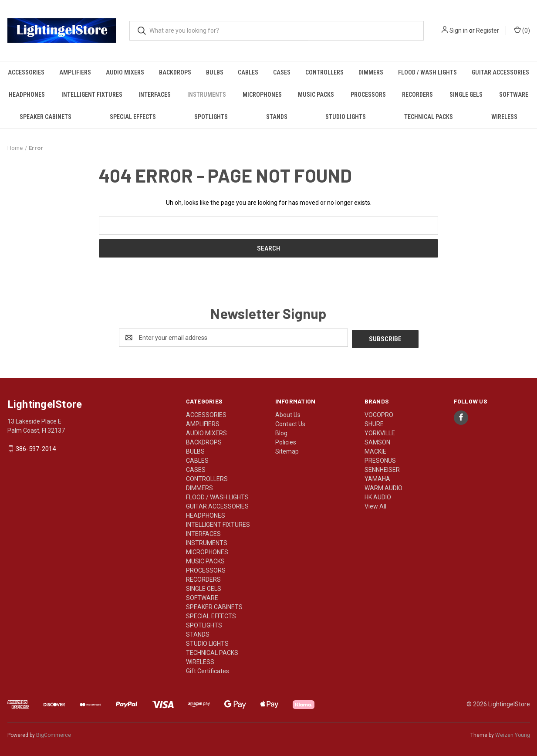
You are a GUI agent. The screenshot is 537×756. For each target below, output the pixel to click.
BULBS (215, 72)
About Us (288, 414)
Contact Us (290, 423)
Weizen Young (513, 734)
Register (488, 31)
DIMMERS (371, 72)
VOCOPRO (379, 414)
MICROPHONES (262, 95)
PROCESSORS (368, 95)
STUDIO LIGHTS (346, 117)
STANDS (277, 117)
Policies (286, 441)
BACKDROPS (175, 72)
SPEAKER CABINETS (46, 117)
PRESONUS (380, 459)
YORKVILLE (380, 432)
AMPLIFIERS (75, 72)
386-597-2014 (36, 448)
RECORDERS (417, 95)
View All (375, 505)
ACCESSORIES (26, 72)
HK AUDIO (378, 496)
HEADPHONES (27, 95)
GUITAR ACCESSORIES (500, 72)
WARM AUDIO (383, 487)
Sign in (459, 31)
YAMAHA (377, 478)
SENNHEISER (382, 468)
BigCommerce (54, 734)
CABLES (248, 72)
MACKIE (375, 450)
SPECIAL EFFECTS (133, 117)
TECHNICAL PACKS (429, 117)
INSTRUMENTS (207, 95)
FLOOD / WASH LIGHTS (427, 72)
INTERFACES (155, 95)
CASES (282, 72)
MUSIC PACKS (316, 95)
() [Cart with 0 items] (522, 30)
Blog (281, 432)
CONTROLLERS (324, 72)
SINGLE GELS (466, 95)
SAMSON (377, 441)
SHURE (374, 423)
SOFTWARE (514, 95)
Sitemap (287, 450)
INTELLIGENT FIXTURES (92, 95)
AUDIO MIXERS (125, 72)
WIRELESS (504, 117)
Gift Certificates (208, 670)
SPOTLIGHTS (211, 117)
